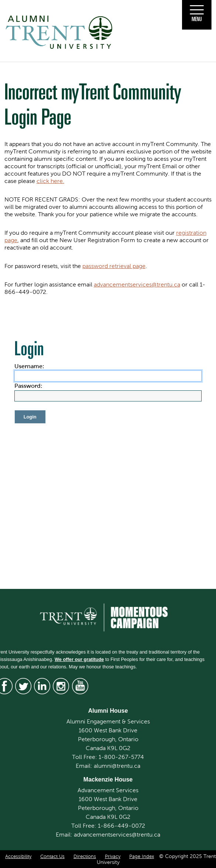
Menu (197, 19)
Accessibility (18, 857)
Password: (28, 386)
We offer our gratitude (79, 659)
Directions (85, 857)
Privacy (113, 857)
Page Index (142, 857)
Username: (29, 366)
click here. (50, 181)
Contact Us (52, 857)
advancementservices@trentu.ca (137, 284)
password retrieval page (114, 266)
